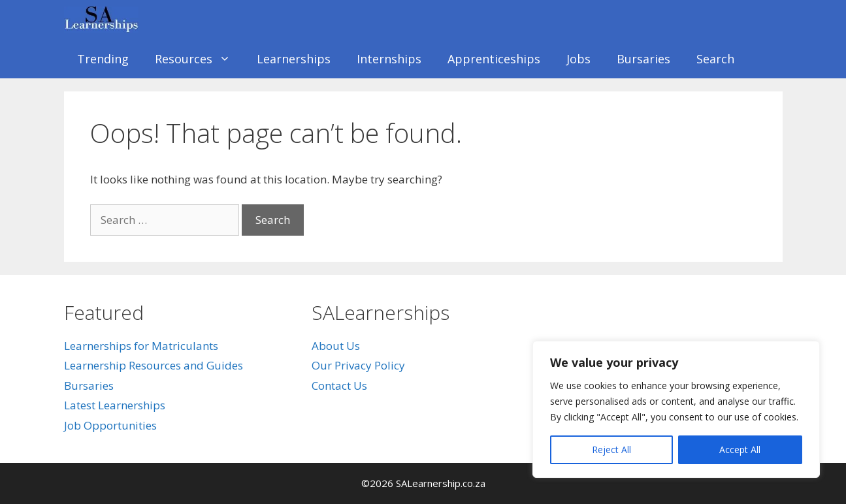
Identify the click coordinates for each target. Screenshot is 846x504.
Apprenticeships (494, 59)
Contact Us (339, 386)
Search (715, 59)
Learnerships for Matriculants (141, 346)
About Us (336, 346)
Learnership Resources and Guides (154, 365)
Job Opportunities (110, 425)
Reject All (611, 449)
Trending (103, 59)
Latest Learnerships (115, 405)
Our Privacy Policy (358, 365)
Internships (389, 59)
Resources (199, 59)
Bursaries (643, 59)
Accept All (740, 449)
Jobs (578, 59)
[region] (676, 409)
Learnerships (294, 59)
